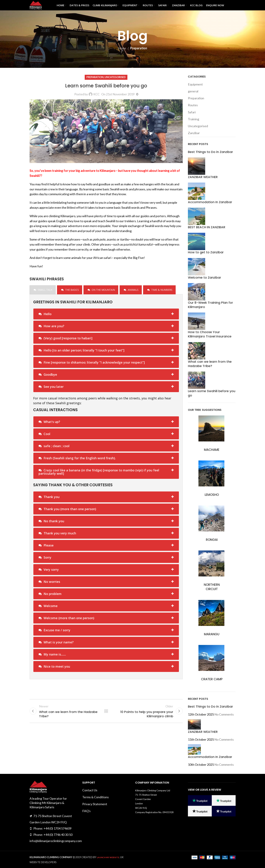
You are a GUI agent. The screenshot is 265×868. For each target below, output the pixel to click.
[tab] (43, 290)
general (193, 91)
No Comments (224, 714)
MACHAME (212, 450)
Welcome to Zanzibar (204, 277)
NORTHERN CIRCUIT (212, 587)
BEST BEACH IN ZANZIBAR (207, 227)
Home (122, 48)
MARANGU (212, 634)
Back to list (106, 711)
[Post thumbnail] (197, 166)
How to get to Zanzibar (206, 252)
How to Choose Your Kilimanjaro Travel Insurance (210, 334)
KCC (96, 94)
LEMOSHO (212, 495)
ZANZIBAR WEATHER (203, 177)
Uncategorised (115, 77)
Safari (192, 112)
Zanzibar (194, 133)
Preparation (139, 48)
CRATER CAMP (212, 679)
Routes (193, 105)
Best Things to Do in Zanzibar (210, 152)
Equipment (195, 84)
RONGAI (212, 540)
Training (194, 119)
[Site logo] (36, 5)
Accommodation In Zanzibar (210, 202)
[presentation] (43, 290)
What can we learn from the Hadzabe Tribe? (210, 364)
